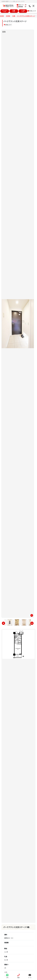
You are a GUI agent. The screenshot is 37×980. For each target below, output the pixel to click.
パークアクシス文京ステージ (26, 16)
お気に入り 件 (22, 5)
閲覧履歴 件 (22, 7)
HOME (2, 16)
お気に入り (32, 11)
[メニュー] (28, 6)
